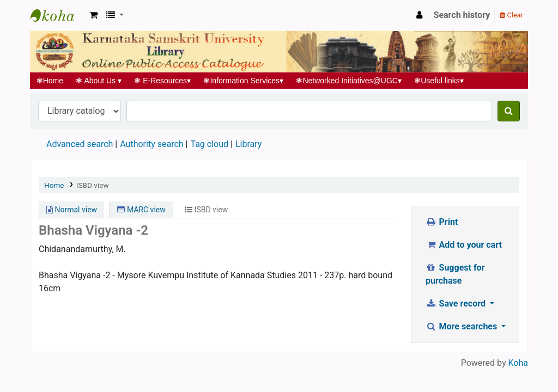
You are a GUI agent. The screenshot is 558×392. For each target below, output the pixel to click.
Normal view (72, 210)
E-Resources (163, 81)
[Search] (509, 111)
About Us (99, 81)
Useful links (439, 81)
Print (442, 222)
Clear (511, 15)
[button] (93, 15)
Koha (518, 363)
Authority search (151, 144)
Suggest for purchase (455, 274)
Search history (462, 15)
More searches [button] (462, 326)
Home (50, 81)
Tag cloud (209, 144)
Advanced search (80, 144)
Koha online (58, 15)
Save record (457, 304)
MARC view (141, 210)
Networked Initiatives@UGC (349, 81)
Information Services (244, 81)
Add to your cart (464, 245)
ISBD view (93, 185)
